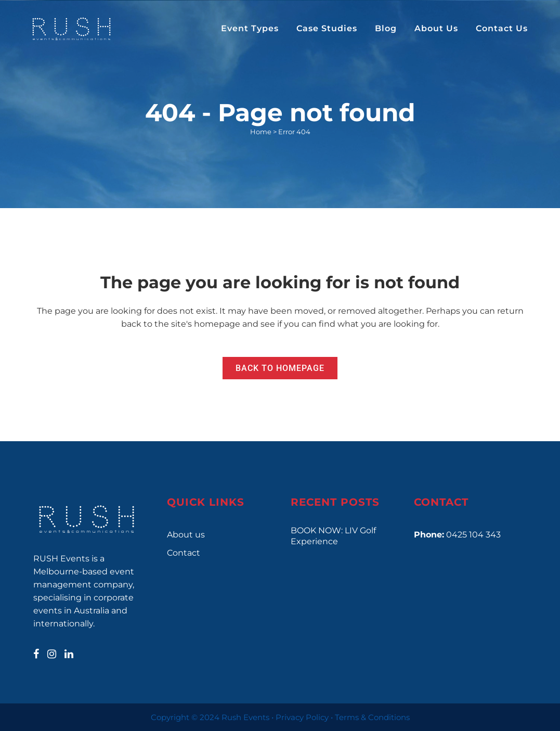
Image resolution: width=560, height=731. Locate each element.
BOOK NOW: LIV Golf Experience (333, 536)
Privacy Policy (302, 717)
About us (186, 535)
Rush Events (245, 717)
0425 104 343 (473, 535)
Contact (184, 553)
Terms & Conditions (372, 717)
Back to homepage (280, 368)
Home (261, 132)
